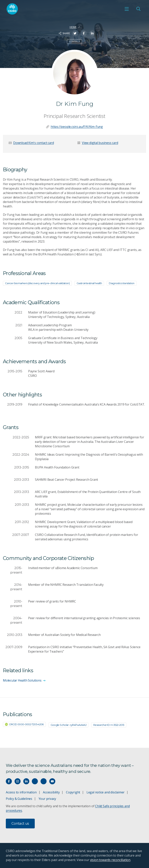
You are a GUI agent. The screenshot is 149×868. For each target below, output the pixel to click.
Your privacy (47, 799)
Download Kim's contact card (33, 143)
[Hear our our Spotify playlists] (35, 781)
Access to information (21, 792)
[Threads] (44, 781)
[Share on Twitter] (75, 33)
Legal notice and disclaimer (106, 792)
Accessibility (51, 792)
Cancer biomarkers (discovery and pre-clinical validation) (37, 283)
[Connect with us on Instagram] (18, 781)
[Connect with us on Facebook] (9, 781)
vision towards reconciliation (110, 860)
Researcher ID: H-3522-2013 (109, 725)
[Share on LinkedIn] (92, 33)
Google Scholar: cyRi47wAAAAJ (68, 725)
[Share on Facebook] (84, 33)
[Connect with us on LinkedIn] (26, 781)
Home (73, 27)
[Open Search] (138, 9)
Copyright (73, 792)
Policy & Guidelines (19, 799)
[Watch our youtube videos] (52, 781)
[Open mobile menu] (127, 9)
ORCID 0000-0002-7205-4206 (24, 724)
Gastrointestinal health (89, 283)
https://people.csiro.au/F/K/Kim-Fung (77, 127)
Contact (75, 41)
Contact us (20, 824)
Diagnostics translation (122, 283)
